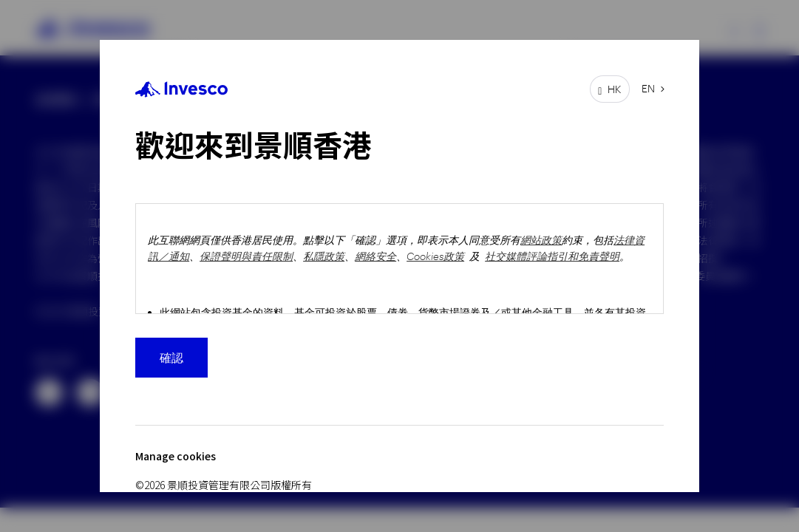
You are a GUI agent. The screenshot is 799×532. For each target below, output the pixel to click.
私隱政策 (324, 256)
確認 (171, 357)
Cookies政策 (435, 256)
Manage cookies (176, 456)
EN (648, 88)
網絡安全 (375, 256)
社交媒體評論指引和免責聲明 (552, 256)
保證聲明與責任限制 (246, 256)
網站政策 (541, 240)
